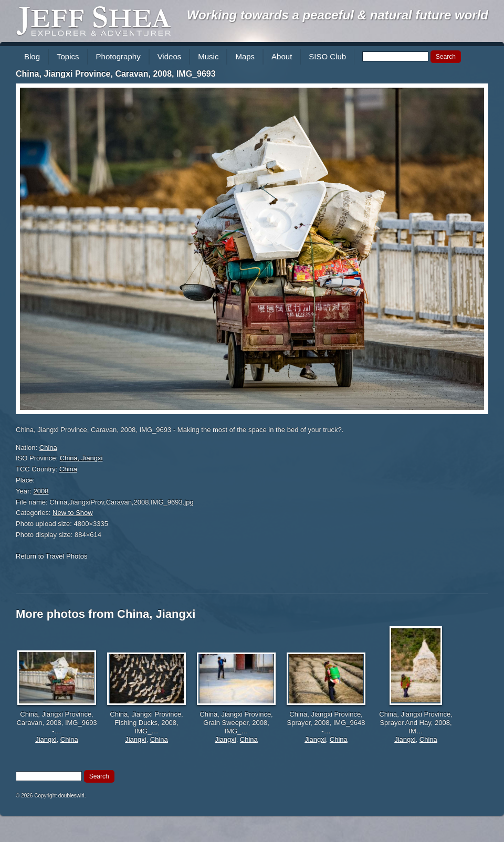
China (48, 448)
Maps (245, 56)
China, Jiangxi (81, 458)
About (282, 56)
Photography (118, 56)
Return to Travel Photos (52, 556)
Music (208, 56)
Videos (170, 56)
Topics (68, 56)
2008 (41, 491)
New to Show (73, 513)
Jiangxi (46, 739)
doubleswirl (71, 796)
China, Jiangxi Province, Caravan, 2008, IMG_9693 (116, 74)
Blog (32, 56)
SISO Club (327, 56)
